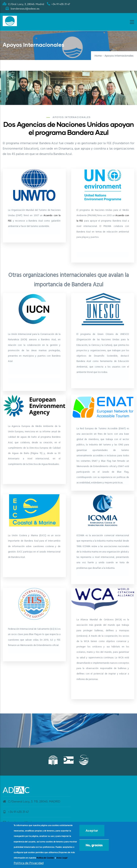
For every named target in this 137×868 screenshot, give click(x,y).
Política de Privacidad (29, 863)
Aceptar (92, 830)
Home (98, 56)
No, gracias (94, 845)
